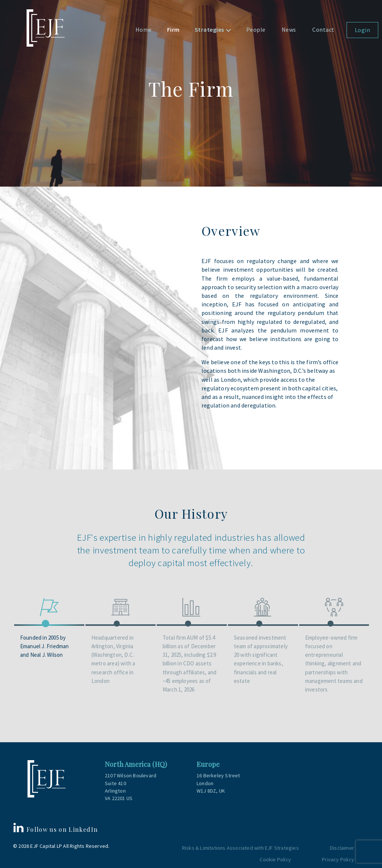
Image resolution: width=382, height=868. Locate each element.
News (289, 29)
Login (363, 30)
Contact (323, 29)
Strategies (209, 29)
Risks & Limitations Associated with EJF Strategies (241, 846)
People (256, 29)
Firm (173, 29)
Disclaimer (342, 846)
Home (144, 29)
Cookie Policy (275, 858)
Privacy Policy (338, 858)
